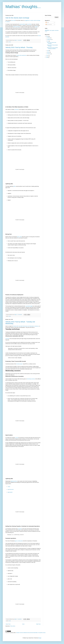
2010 (47, 36)
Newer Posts (8, 624)
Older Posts (38, 624)
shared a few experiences (21, 55)
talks (14, 186)
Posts (47, 22)
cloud (50, 30)
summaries (57, 30)
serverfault (29, 24)
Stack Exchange (16, 27)
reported (20, 529)
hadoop (46, 32)
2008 (47, 57)
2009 (47, 56)
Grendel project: (20, 364)
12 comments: (20, 315)
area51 (36, 27)
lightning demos (14, 481)
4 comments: (20, 40)
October (49, 38)
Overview (7, 339)
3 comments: (20, 619)
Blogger (40, 638)
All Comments (49, 25)
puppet (53, 30)
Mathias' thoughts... (23, 7)
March (48, 52)
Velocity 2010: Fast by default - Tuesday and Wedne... (53, 48)
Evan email (13, 20)
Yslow (9, 487)
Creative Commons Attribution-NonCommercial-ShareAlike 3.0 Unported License (31, 633)
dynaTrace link (11, 489)
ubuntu (10, 42)
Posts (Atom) (13, 626)
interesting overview (31, 379)
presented (17, 109)
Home (23, 624)
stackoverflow (22, 24)
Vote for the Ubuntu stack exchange (17, 18)
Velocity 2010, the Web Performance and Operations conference (26, 326)
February (49, 54)
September (49, 39)
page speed (10, 492)
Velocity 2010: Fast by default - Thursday (19, 47)
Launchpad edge (29, 306)
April (48, 51)
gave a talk (20, 237)
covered (17, 438)
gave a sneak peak (19, 541)
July (48, 41)
